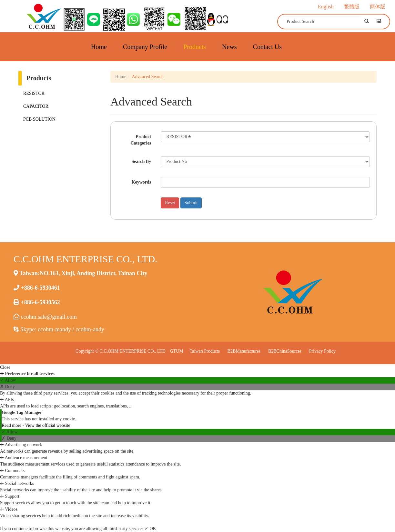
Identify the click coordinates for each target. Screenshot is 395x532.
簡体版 (378, 7)
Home (99, 47)
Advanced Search (148, 77)
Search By (141, 161)
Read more (12, 425)
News (229, 47)
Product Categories (141, 140)
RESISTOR (34, 93)
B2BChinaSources (285, 351)
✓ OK (150, 529)
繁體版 (352, 7)
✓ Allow (8, 380)
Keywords (142, 182)
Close (5, 367)
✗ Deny (7, 387)
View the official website (47, 425)
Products (195, 47)
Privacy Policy (322, 351)
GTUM (176, 351)
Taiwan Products (205, 351)
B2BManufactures (244, 351)
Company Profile (145, 47)
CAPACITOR (36, 106)
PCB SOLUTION (39, 119)
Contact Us (267, 47)
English (326, 7)
